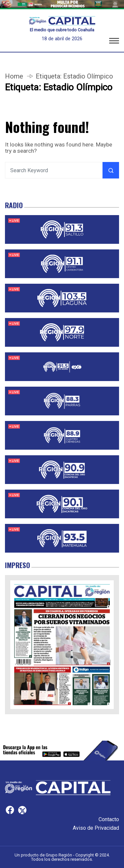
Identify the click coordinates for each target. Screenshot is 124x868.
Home (14, 76)
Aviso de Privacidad (96, 828)
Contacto (109, 819)
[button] (114, 42)
